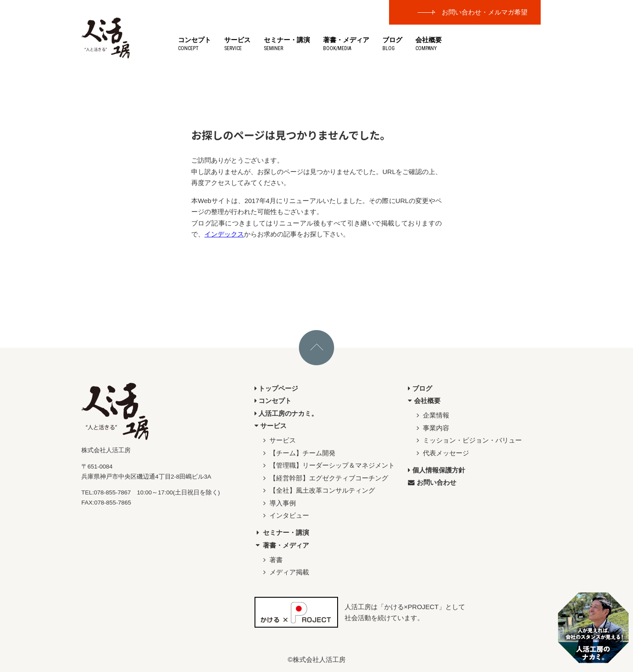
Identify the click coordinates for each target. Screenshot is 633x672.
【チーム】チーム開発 (298, 453)
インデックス (224, 234)
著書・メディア (346, 44)
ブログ (392, 44)
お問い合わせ (432, 482)
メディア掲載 (285, 572)
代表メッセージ (442, 453)
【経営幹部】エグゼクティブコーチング (325, 478)
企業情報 (432, 415)
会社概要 (429, 44)
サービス (237, 44)
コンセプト (195, 44)
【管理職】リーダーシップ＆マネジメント (328, 465)
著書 (272, 560)
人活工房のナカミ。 (286, 413)
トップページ (276, 388)
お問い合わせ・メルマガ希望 (485, 12)
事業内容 (432, 428)
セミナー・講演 (287, 44)
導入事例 (278, 503)
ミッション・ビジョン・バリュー (468, 440)
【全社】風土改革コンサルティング (318, 490)
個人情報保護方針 (437, 470)
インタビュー (285, 515)
